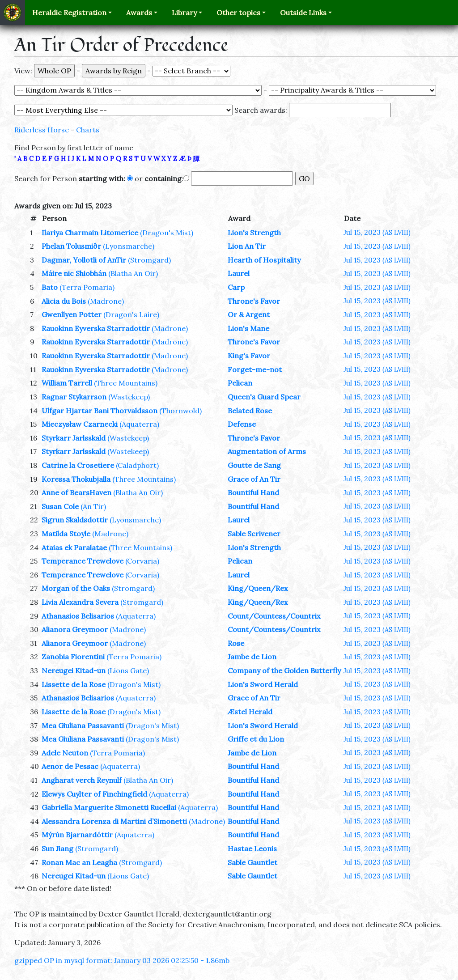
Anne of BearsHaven (76, 492)
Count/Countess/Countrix (274, 616)
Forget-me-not (255, 369)
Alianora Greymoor (75, 629)
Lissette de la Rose (74, 684)
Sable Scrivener (254, 534)
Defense (242, 424)
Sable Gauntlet (252, 862)
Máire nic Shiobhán (74, 273)
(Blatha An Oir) (133, 273)
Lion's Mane (248, 328)
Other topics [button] (238, 13)
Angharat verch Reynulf (82, 780)
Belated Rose (250, 411)
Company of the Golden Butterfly (284, 670)
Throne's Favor (254, 301)
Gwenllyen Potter (72, 314)
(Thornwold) (180, 411)
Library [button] (184, 13)
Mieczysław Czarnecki (80, 424)
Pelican (240, 383)
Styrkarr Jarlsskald (74, 438)
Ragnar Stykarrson (74, 397)
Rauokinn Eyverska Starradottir (96, 328)
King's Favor (249, 356)
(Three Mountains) (126, 383)
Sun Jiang (57, 848)
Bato (50, 287)
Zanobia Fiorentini (73, 657)
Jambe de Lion (252, 657)
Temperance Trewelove (83, 561)
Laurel (239, 273)
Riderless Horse (42, 130)
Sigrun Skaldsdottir (75, 520)
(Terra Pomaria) (87, 287)
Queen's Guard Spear (264, 397)
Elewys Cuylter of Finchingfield (94, 794)
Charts (88, 130)
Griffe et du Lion (256, 739)
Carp (236, 287)
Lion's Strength (254, 233)
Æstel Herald (250, 712)
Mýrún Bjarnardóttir (77, 835)
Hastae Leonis (252, 848)
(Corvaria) (142, 561)
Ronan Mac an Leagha (79, 862)
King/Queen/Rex (258, 588)
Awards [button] (139, 13)
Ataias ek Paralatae (74, 547)
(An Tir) (93, 506)
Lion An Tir (247, 246)
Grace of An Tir (254, 479)
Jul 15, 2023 (377, 232)
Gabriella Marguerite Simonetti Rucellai (109, 807)
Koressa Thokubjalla (76, 479)
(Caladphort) (137, 465)
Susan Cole (60, 506)
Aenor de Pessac (70, 766)
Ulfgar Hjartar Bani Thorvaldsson (100, 411)
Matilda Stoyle (66, 534)
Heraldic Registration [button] (69, 13)
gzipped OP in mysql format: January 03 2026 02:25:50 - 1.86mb (122, 960)
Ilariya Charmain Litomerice (90, 233)
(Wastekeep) (129, 397)
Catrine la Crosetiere (78, 465)
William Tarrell (67, 383)
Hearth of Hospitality (264, 260)
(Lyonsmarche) (129, 246)
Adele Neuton (65, 753)
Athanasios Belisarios (78, 616)
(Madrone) (106, 301)
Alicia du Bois (64, 301)
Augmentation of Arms (267, 451)
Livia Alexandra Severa (80, 602)
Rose (236, 643)
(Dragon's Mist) (167, 233)
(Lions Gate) (128, 670)
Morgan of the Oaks (76, 588)
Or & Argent (249, 314)
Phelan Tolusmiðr (71, 246)
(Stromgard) (149, 260)
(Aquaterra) (139, 424)
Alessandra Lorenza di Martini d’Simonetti (114, 821)
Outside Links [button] (303, 13)
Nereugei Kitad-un (74, 670)
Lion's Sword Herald (263, 684)
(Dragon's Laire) (131, 314)
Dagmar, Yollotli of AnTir (84, 260)
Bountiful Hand (253, 492)
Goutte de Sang (254, 465)
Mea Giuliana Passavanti (83, 725)
